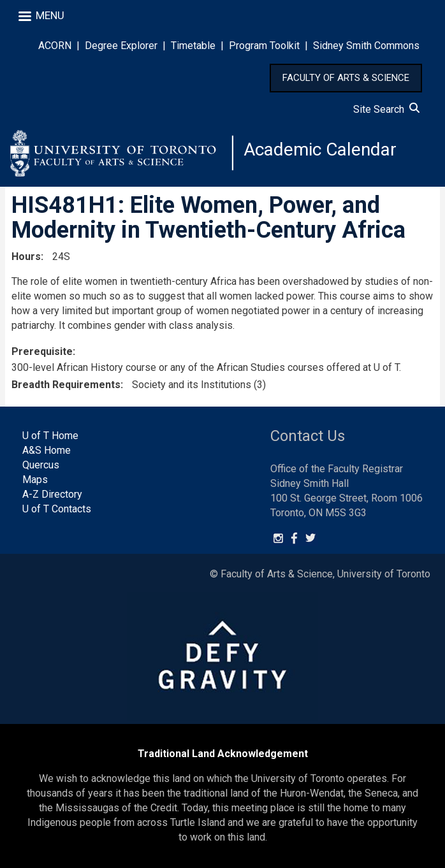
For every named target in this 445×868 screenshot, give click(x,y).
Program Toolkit (264, 46)
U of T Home (50, 436)
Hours (26, 257)
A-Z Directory (52, 494)
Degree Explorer (121, 46)
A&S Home (47, 450)
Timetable (193, 46)
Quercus (41, 465)
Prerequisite (42, 351)
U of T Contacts (57, 509)
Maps (35, 480)
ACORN (55, 46)
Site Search (386, 109)
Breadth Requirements (66, 385)
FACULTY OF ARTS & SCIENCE (346, 78)
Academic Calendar (320, 149)
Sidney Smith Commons (366, 46)
